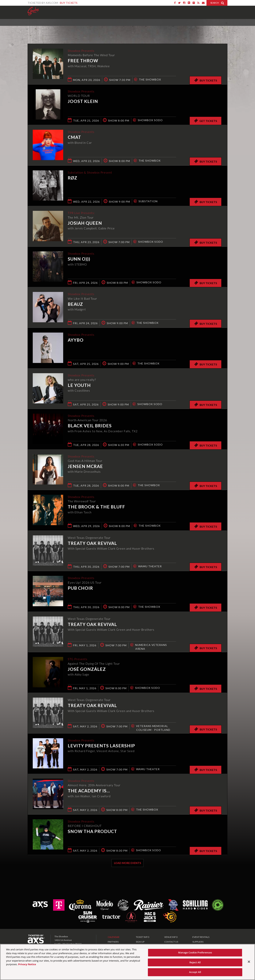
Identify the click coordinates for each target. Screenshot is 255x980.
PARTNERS (113, 942)
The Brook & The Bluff (96, 507)
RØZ (73, 178)
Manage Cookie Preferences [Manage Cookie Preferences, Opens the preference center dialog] (195, 952)
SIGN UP (140, 942)
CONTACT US (171, 942)
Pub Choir (80, 588)
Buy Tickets (69, 3)
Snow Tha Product (92, 832)
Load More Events (127, 863)
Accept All (195, 972)
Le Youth (79, 386)
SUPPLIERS (198, 942)
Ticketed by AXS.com (124, 28)
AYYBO (76, 340)
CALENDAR (114, 937)
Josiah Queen (85, 223)
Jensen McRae (85, 467)
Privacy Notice (27, 964)
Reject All (195, 962)
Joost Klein (83, 102)
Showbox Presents (33, 11)
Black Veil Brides (90, 426)
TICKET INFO (143, 937)
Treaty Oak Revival (92, 543)
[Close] (249, 962)
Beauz (75, 304)
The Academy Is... (89, 791)
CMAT (74, 138)
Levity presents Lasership (101, 746)
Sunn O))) (79, 259)
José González (87, 669)
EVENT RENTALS (201, 937)
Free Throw (83, 61)
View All (222, 27)
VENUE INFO (171, 937)
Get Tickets (206, 121)
